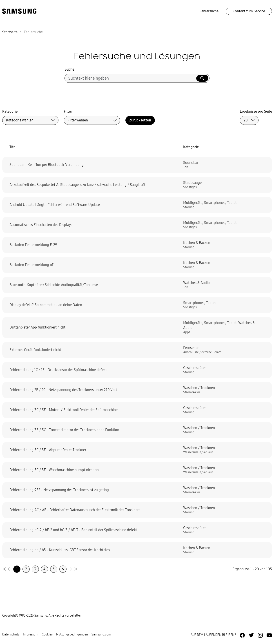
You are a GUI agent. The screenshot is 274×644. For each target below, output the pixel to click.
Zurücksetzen (140, 120)
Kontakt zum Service (249, 11)
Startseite (10, 32)
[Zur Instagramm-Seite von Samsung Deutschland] (260, 635)
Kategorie (10, 111)
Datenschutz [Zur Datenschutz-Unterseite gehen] (11, 634)
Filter (68, 111)
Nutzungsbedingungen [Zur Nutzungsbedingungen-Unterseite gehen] (72, 634)
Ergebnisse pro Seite (256, 111)
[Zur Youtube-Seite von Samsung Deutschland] (269, 635)
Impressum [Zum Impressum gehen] (31, 634)
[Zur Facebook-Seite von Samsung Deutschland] (242, 635)
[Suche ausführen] (202, 78)
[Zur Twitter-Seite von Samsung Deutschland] (251, 635)
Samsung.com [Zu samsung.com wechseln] (101, 634)
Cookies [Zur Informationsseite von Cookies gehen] (47, 634)
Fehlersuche (209, 11)
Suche (69, 69)
